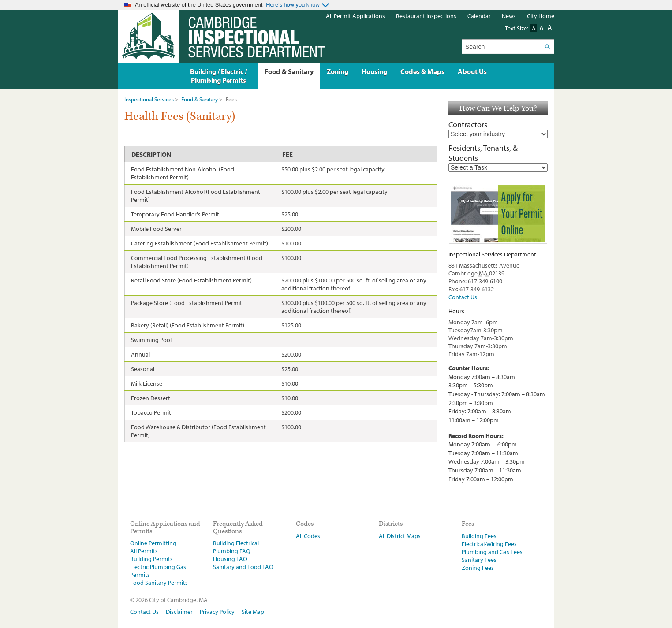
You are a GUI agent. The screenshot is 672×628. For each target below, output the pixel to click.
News (509, 16)
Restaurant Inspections (426, 16)
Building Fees (479, 536)
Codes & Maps (422, 71)
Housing (374, 71)
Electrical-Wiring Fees (489, 544)
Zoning (338, 71)
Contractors (468, 124)
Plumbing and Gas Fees (492, 552)
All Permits (144, 551)
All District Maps (400, 536)
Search (547, 46)
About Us (472, 71)
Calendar (479, 16)
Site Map (253, 612)
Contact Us (463, 297)
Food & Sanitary (200, 99)
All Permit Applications (355, 16)
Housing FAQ (230, 559)
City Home (541, 16)
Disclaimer (179, 612)
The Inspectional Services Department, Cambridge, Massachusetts (221, 36)
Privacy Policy (217, 612)
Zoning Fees (478, 568)
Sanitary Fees (479, 560)
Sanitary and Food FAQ (243, 567)
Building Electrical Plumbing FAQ (236, 547)
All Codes (308, 536)
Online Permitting (153, 543)
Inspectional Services (149, 99)
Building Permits (151, 559)
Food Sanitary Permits (159, 583)
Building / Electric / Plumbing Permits (218, 76)
